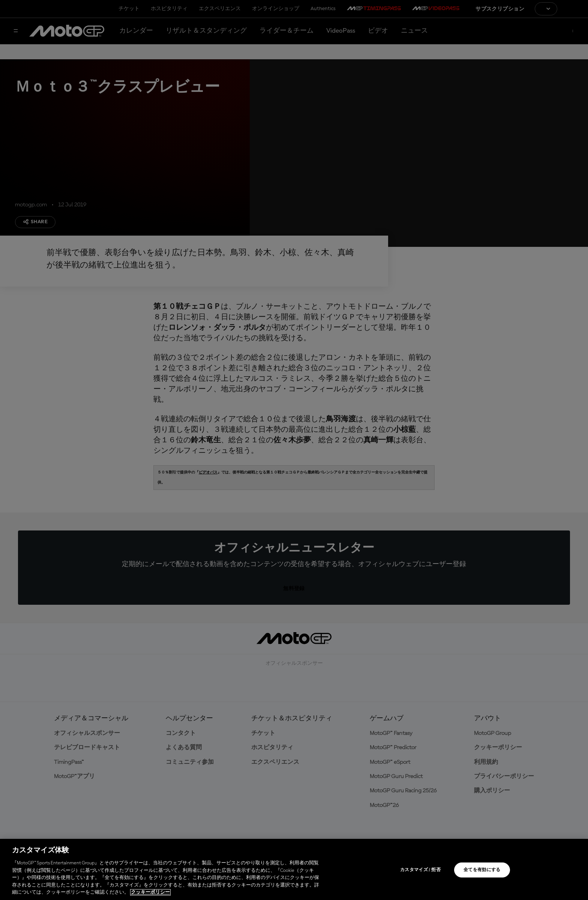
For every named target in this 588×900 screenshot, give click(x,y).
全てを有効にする (482, 870)
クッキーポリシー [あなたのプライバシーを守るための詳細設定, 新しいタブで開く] (150, 892)
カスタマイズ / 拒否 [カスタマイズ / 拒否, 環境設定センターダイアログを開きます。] (420, 870)
